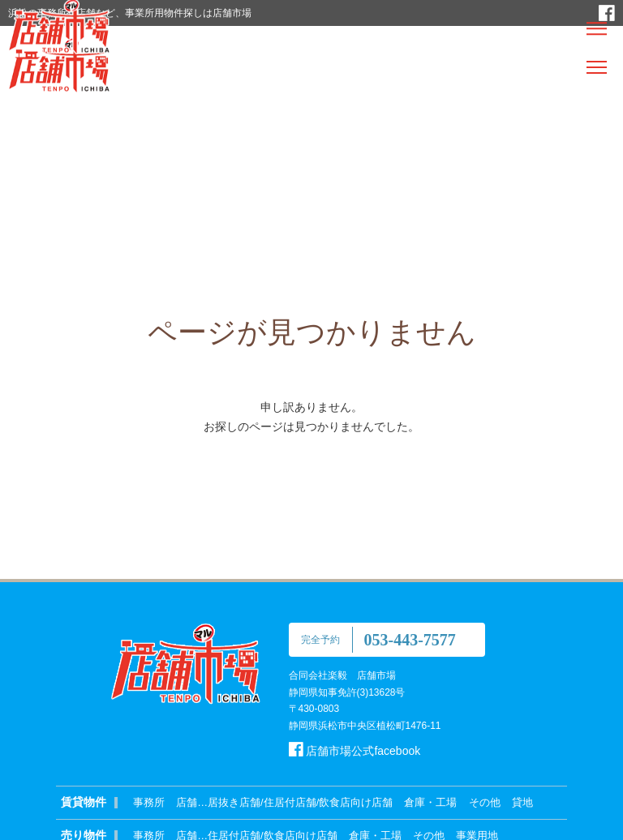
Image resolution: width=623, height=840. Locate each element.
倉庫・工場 (430, 802)
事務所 (149, 802)
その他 (485, 802)
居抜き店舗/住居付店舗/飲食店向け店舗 (300, 802)
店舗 (187, 802)
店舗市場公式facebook (355, 751)
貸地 (522, 802)
